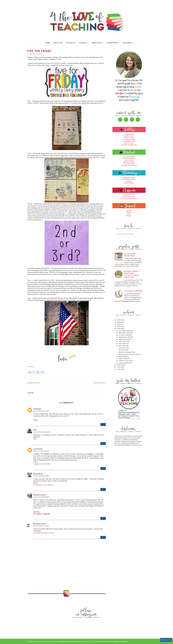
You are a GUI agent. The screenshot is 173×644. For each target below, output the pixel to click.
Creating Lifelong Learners (44, 533)
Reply (103, 425)
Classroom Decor (129, 197)
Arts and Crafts (129, 164)
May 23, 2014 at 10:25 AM (41, 432)
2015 (119, 326)
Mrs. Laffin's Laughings (42, 514)
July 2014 (123, 341)
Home (48, 43)
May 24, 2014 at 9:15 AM (41, 526)
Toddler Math (129, 134)
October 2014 (124, 335)
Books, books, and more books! (130, 354)
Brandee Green (40, 524)
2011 (119, 369)
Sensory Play (129, 138)
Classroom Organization (129, 198)
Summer (129, 212)
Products (71, 43)
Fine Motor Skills (129, 139)
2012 (119, 367)
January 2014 (124, 363)
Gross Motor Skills (129, 141)
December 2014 (125, 331)
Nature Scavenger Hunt (127, 352)
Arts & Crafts (129, 143)
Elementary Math (129, 178)
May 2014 (123, 346)
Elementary (113, 43)
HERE (36, 103)
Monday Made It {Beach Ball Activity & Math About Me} (132, 274)
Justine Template (59, 641)
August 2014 (124, 339)
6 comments (31, 367)
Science (129, 181)
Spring (129, 210)
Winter (129, 216)
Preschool (98, 43)
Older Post (100, 383)
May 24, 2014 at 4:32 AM (41, 497)
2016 (119, 324)
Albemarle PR (107, 641)
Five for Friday (124, 350)
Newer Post (34, 383)
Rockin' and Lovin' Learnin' (43, 485)
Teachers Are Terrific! (42, 464)
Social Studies (129, 183)
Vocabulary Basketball (130, 255)
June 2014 (123, 343)
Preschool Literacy (129, 158)
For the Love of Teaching (43, 641)
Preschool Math (129, 157)
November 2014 (125, 333)
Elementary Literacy (129, 179)
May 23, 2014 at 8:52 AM (41, 411)
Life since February (133, 291)
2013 (119, 365)
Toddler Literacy (129, 136)
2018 (119, 322)
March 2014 (123, 359)
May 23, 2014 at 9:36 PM (41, 476)
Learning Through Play (129, 145)
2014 (119, 329)
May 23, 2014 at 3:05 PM (41, 451)
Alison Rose (38, 474)
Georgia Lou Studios (83, 641)
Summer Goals (124, 348)
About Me (58, 43)
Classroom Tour (129, 195)
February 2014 (124, 361)
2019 (119, 320)
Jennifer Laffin (39, 495)
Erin (35, 430)
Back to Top (166, 640)
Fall (129, 214)
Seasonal (128, 43)
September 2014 (125, 337)
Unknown (37, 409)
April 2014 (123, 356)
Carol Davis (38, 449)
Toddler (83, 43)
